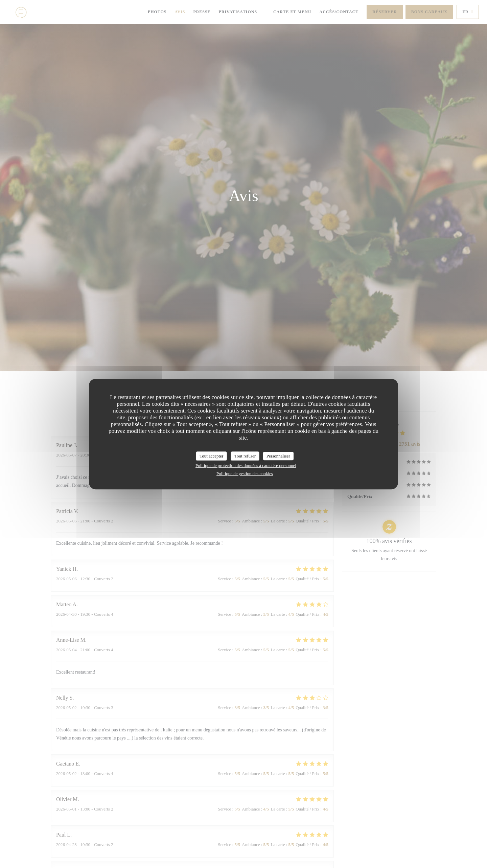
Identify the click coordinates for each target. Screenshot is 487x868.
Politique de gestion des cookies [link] (245, 474)
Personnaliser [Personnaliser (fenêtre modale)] (278, 456)
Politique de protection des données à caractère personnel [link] (246, 465)
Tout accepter (211, 456)
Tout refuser (245, 456)
